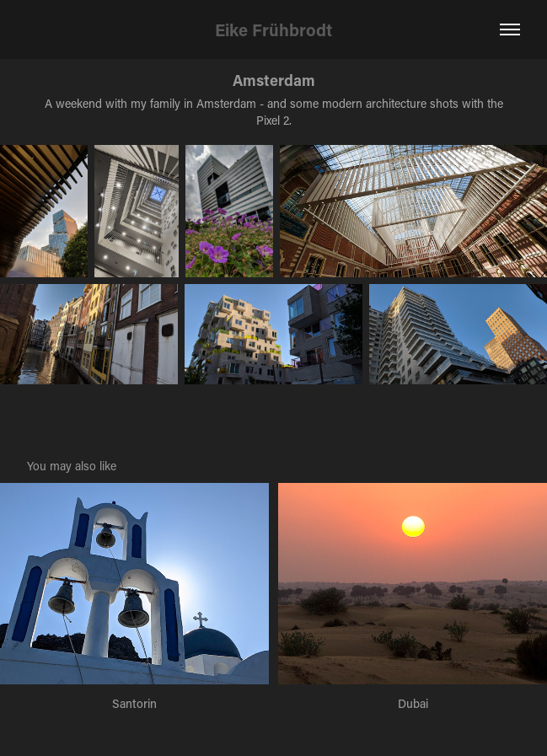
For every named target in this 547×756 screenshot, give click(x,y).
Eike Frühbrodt (273, 29)
